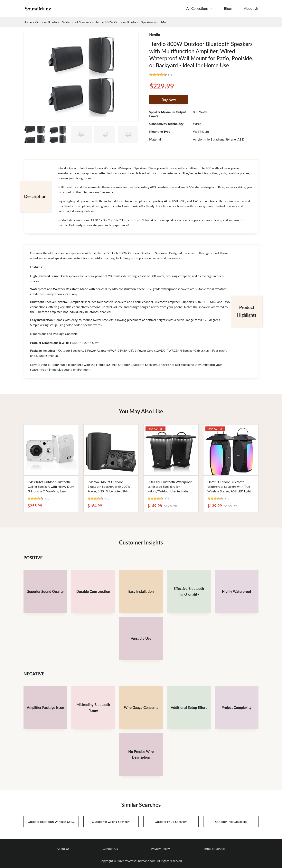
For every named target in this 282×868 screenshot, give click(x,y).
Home (28, 22)
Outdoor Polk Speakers (231, 822)
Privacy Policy (160, 849)
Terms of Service (214, 849)
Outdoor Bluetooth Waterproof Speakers (63, 22)
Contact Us (110, 849)
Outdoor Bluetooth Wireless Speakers (53, 822)
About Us (63, 849)
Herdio (155, 35)
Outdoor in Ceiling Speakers (111, 822)
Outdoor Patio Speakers (171, 822)
